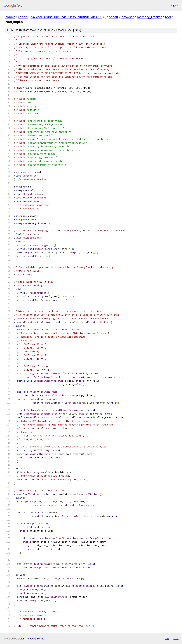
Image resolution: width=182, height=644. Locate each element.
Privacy (31, 639)
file (77, 30)
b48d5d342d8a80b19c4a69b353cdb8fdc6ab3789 (66, 17)
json (176, 638)
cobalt (10, 17)
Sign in (175, 5)
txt (167, 638)
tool (168, 17)
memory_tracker (149, 17)
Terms (40, 639)
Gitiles (21, 639)
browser (128, 17)
